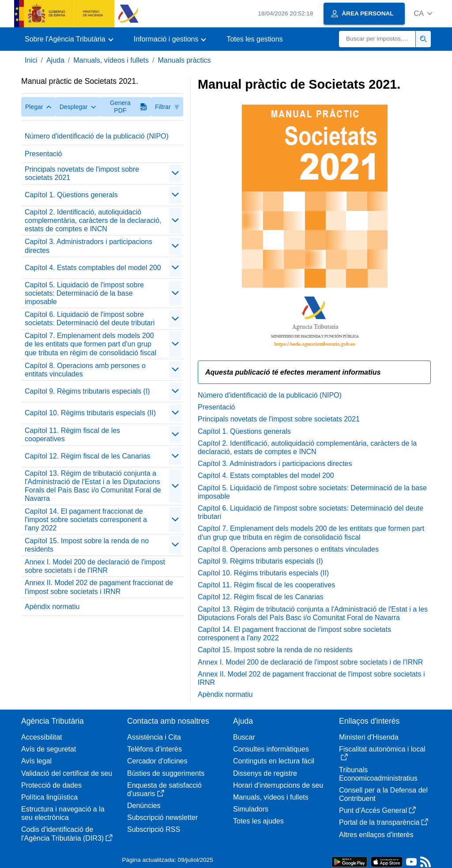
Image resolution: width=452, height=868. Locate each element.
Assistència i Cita (154, 737)
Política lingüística (49, 797)
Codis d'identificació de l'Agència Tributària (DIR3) (67, 834)
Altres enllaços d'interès (376, 835)
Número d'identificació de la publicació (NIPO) (97, 136)
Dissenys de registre (265, 773)
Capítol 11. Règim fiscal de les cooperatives (72, 435)
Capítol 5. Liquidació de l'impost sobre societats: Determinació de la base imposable (84, 293)
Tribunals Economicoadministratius (378, 774)
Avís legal (36, 761)
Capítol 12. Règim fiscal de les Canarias (88, 456)
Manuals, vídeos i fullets (111, 60)
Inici (31, 60)
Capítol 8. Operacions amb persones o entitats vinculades (85, 370)
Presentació (43, 154)
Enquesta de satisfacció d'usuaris (164, 789)
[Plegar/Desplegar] (175, 173)
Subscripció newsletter (162, 817)
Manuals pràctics (184, 60)
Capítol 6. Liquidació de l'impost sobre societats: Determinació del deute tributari (90, 319)
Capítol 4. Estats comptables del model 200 (93, 268)
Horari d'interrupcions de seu (278, 785)
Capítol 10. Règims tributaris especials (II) (90, 413)
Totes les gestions (254, 39)
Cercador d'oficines (157, 761)
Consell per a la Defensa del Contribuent (383, 794)
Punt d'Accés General (377, 810)
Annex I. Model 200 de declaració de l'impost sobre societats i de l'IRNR (95, 566)
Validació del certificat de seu (67, 773)
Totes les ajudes (258, 821)
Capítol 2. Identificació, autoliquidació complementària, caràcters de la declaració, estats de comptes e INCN (93, 220)
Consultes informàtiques (271, 749)
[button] (423, 13)
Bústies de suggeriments (166, 773)
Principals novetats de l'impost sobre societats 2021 (82, 173)
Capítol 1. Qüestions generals (71, 195)
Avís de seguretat (49, 749)
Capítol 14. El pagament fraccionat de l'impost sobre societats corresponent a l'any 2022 (86, 520)
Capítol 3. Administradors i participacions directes (89, 246)
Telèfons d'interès (154, 749)
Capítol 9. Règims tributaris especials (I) (87, 391)
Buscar (244, 737)
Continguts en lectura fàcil (274, 761)
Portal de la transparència (384, 822)
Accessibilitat (41, 737)
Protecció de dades (51, 785)
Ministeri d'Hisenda (369, 737)
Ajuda (55, 60)
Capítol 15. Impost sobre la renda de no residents (87, 545)
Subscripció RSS (154, 829)
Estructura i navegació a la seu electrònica (63, 813)
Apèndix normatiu (52, 607)
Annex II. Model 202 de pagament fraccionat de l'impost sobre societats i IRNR (99, 587)
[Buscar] (377, 39)
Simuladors (251, 809)
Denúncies (144, 806)
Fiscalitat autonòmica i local (382, 753)
